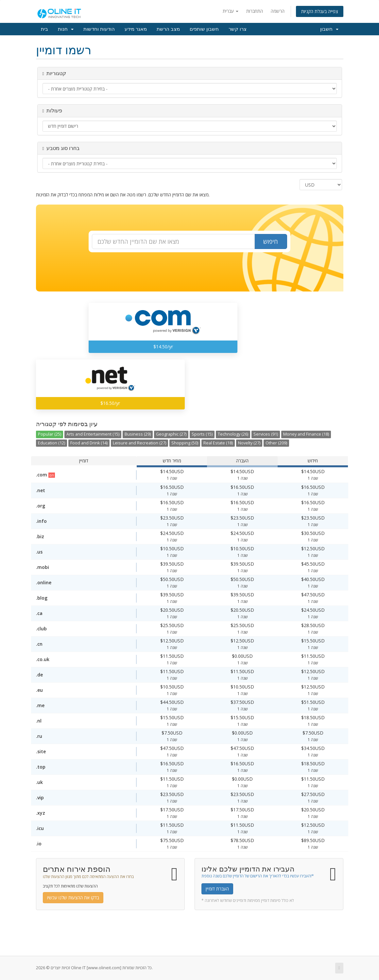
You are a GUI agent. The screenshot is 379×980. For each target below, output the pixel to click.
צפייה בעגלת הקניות (320, 11)
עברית (231, 11)
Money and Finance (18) (306, 434)
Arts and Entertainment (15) (93, 434)
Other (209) (276, 443)
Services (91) (266, 434)
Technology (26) (233, 434)
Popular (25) (50, 434)
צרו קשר (238, 29)
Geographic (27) (171, 434)
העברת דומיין (217, 889)
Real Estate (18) (218, 443)
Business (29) (138, 434)
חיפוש (271, 241)
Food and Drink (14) (89, 443)
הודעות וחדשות (99, 29)
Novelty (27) (249, 443)
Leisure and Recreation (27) (139, 443)
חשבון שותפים (204, 29)
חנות (66, 29)
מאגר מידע (136, 29)
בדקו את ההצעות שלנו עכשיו (73, 897)
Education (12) (52, 443)
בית (44, 29)
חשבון (329, 29)
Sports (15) (202, 434)
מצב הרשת (168, 29)
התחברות (255, 11)
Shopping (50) (185, 443)
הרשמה (278, 11)
